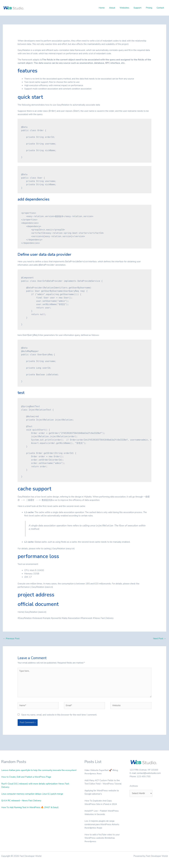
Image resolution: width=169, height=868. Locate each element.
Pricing (149, 8)
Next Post (159, 639)
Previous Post (11, 639)
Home (102, 8)
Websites (124, 8)
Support (138, 8)
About (112, 8)
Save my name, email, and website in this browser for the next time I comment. (59, 716)
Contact (160, 8)
